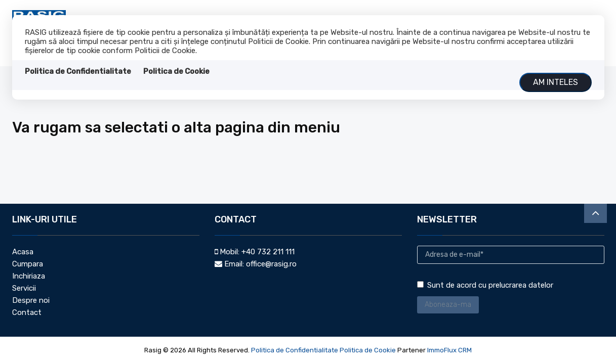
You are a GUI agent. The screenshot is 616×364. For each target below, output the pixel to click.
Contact (27, 312)
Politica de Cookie (176, 71)
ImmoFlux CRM (449, 350)
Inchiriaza (29, 276)
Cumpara (28, 264)
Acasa (23, 252)
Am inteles (556, 82)
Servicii (24, 288)
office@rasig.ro (271, 264)
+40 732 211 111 (268, 252)
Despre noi (31, 300)
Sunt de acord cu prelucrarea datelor (485, 285)
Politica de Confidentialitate (78, 71)
